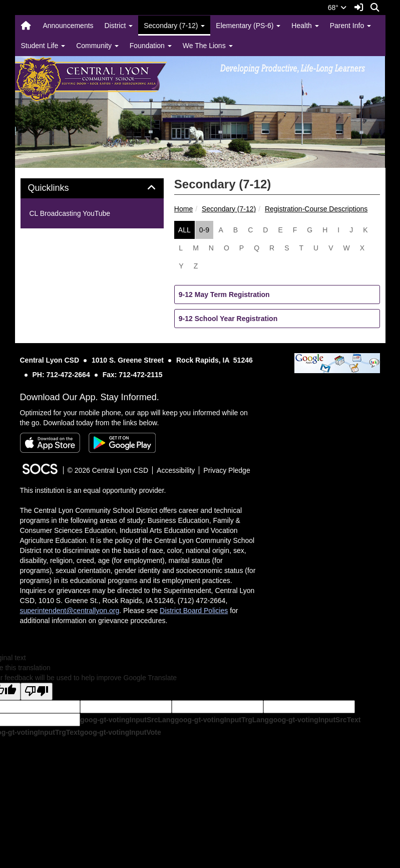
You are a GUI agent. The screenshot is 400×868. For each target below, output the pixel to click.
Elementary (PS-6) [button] (248, 26)
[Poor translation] (37, 691)
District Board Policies (194, 611)
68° (337, 8)
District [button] (119, 26)
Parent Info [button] (350, 26)
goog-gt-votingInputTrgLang (222, 720)
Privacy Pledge (227, 470)
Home (183, 209)
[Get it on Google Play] (122, 443)
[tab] (92, 188)
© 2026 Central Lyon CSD (108, 470)
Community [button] (97, 46)
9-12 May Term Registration (224, 295)
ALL (184, 230)
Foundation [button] (151, 46)
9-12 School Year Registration (228, 319)
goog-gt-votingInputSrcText (315, 720)
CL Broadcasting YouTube (70, 213)
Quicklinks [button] (60, 188)
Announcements (68, 26)
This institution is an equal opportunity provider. (93, 490)
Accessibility (176, 470)
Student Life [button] (43, 46)
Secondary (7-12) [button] (174, 26)
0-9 (204, 230)
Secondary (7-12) (229, 209)
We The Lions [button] (208, 46)
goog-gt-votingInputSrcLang (127, 720)
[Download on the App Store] (50, 443)
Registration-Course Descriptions (316, 209)
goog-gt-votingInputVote (120, 732)
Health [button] (305, 26)
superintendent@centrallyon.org (70, 611)
